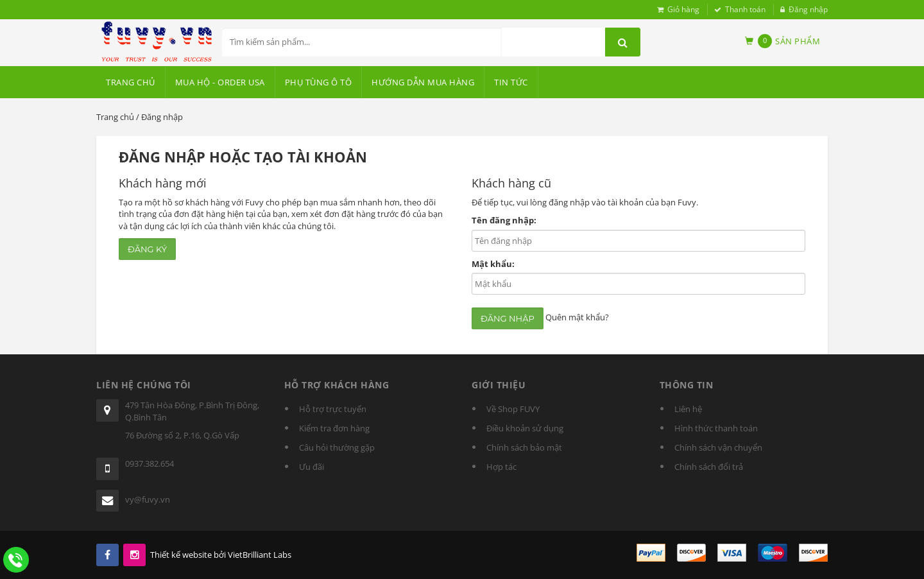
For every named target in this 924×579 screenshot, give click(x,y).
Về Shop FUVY (513, 409)
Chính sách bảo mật (524, 447)
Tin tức (511, 82)
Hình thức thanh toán (716, 428)
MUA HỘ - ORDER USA (220, 82)
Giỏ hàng (683, 9)
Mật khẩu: (493, 264)
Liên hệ (688, 409)
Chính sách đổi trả (709, 467)
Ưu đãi (312, 467)
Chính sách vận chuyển (718, 447)
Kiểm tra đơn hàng (334, 428)
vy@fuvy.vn (148, 499)
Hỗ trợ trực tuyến (333, 409)
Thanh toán (745, 9)
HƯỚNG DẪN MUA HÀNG (423, 82)
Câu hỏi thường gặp (337, 447)
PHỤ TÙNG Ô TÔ (319, 82)
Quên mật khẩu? (577, 318)
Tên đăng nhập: (504, 220)
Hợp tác (501, 467)
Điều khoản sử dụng (525, 428)
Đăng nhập (808, 9)
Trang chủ (131, 82)
